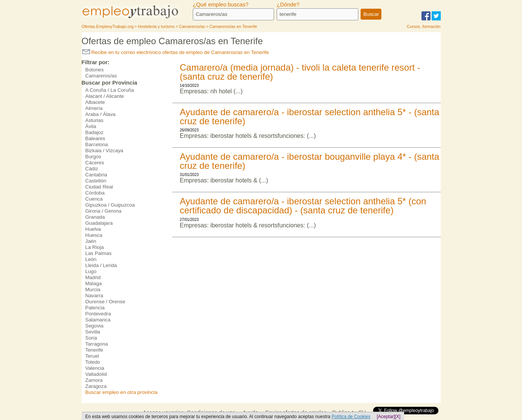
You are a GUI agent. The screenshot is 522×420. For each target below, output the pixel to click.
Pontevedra (98, 314)
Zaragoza (96, 386)
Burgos (93, 157)
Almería (94, 108)
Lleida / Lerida (101, 265)
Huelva (93, 229)
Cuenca (94, 199)
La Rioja (95, 247)
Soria (91, 338)
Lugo (91, 271)
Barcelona (97, 144)
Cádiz (92, 169)
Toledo (93, 362)
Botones (95, 70)
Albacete (95, 102)
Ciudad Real (99, 187)
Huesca (94, 235)
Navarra (94, 296)
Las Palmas (99, 253)
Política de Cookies (351, 417)
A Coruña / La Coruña (110, 90)
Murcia (93, 290)
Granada (95, 217)
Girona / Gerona (104, 211)
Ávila (91, 126)
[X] (398, 417)
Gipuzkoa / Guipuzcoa (110, 205)
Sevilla (93, 332)
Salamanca (98, 320)
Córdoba (95, 193)
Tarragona (97, 344)
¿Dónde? (288, 5)
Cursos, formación (424, 26)
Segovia (94, 326)
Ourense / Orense (105, 302)
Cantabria (96, 175)
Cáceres (95, 163)
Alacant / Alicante (105, 96)
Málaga (94, 283)
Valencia (95, 368)
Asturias (94, 120)
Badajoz (94, 132)
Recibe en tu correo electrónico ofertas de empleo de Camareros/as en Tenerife (176, 52)
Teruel (92, 356)
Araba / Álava (101, 114)
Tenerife (94, 350)
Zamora (94, 380)
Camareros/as (101, 76)
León (91, 259)
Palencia (95, 308)
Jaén (91, 241)
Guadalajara (99, 223)
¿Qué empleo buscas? (221, 5)
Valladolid (96, 374)
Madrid (93, 277)
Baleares (95, 138)
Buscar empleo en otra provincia (122, 392)
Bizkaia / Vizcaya (105, 151)
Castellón (96, 181)
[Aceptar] (386, 417)
